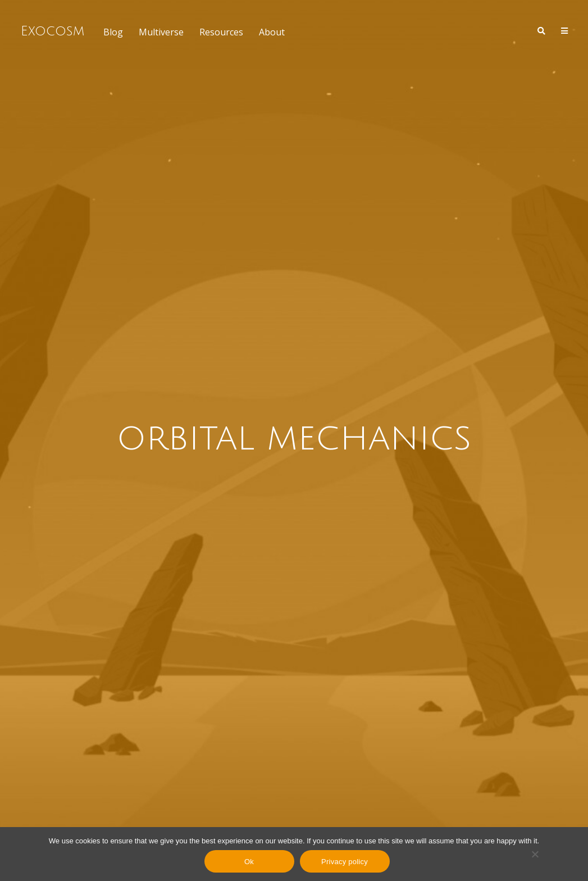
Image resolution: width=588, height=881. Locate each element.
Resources (221, 32)
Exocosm (53, 31)
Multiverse (161, 32)
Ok (249, 862)
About (272, 32)
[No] (535, 854)
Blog (113, 32)
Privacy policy (345, 862)
